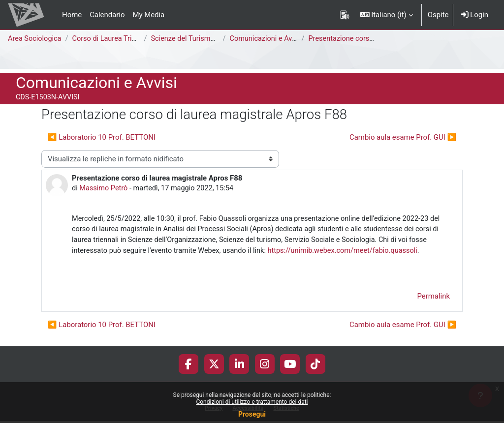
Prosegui (252, 414)
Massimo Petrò (105, 188)
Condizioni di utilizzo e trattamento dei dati (252, 402)
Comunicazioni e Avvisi (269, 39)
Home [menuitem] (72, 15)
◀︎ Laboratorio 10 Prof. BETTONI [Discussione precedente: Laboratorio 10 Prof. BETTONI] (102, 137)
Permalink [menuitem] (434, 299)
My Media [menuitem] (148, 15)
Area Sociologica (35, 39)
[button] (387, 15)
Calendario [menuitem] (107, 15)
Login (475, 15)
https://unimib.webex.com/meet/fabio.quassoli (350, 252)
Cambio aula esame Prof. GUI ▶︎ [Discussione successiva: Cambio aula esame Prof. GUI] (403, 137)
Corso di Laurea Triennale (115, 39)
